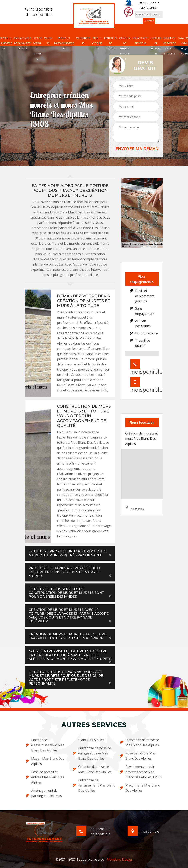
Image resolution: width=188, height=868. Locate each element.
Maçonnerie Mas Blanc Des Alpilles (140, 788)
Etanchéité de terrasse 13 (111, 46)
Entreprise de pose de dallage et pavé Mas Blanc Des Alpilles (92, 753)
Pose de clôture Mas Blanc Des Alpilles (138, 756)
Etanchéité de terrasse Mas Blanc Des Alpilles (140, 742)
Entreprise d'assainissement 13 (64, 43)
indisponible (39, 9)
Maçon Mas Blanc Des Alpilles (45, 761)
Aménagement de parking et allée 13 (22, 43)
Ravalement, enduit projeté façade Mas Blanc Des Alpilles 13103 (141, 772)
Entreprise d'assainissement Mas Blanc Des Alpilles (45, 745)
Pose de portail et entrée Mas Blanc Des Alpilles (45, 777)
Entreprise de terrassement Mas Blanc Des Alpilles (94, 785)
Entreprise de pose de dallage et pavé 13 (170, 46)
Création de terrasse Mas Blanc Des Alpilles (92, 769)
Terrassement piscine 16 (140, 41)
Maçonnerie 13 (83, 41)
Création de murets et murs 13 (125, 48)
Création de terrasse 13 (156, 46)
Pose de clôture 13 (97, 43)
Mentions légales (120, 859)
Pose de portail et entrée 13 (37, 48)
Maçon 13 (48, 41)
